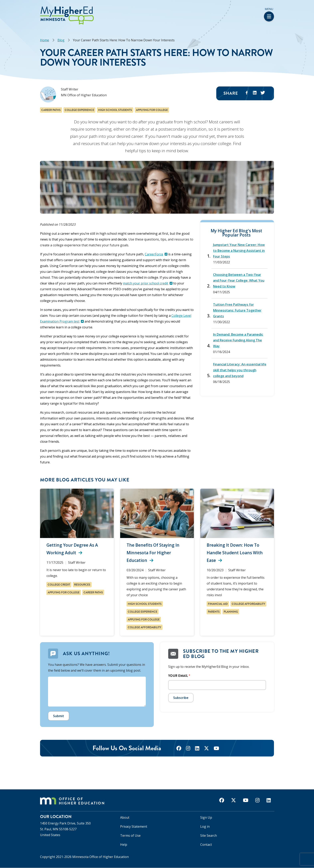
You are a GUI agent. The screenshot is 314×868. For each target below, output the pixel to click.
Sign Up (206, 817)
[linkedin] (197, 749)
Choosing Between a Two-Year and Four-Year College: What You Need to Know (239, 280)
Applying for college (152, 110)
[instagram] (188, 749)
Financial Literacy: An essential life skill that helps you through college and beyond (240, 370)
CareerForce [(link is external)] (156, 254)
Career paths (51, 110)
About (125, 817)
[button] (1, 8)
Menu (269, 14)
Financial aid (218, 604)
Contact (206, 845)
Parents (214, 612)
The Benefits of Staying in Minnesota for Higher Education (153, 553)
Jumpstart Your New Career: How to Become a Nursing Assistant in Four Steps (239, 251)
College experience (79, 110)
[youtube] (216, 749)
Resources (82, 585)
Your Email (178, 676)
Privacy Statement (134, 826)
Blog (61, 40)
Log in (205, 826)
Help (124, 845)
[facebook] (179, 749)
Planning (231, 612)
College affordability (144, 627)
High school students (115, 110)
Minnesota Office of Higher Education (101, 857)
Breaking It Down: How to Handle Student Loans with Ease (235, 553)
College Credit (59, 585)
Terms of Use (130, 836)
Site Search (209, 836)
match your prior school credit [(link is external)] (148, 283)
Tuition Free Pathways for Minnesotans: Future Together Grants (237, 310)
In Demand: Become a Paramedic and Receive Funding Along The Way (238, 340)
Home (45, 40)
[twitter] (206, 749)
